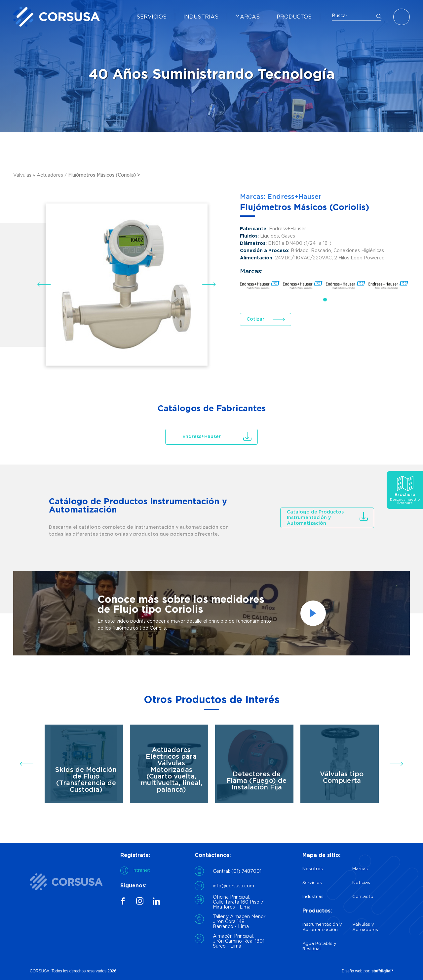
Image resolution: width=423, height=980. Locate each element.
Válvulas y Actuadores (365, 927)
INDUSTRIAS (201, 17)
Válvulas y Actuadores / (41, 175)
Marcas (360, 869)
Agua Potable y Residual (319, 946)
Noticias (361, 883)
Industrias (313, 897)
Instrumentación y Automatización (322, 927)
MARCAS (248, 17)
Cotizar (255, 319)
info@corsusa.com (233, 886)
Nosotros (313, 869)
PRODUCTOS (294, 17)
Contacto (363, 897)
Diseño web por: (367, 971)
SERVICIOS (152, 17)
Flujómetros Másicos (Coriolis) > (104, 175)
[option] (211, 613)
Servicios (312, 883)
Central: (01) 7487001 (237, 871)
